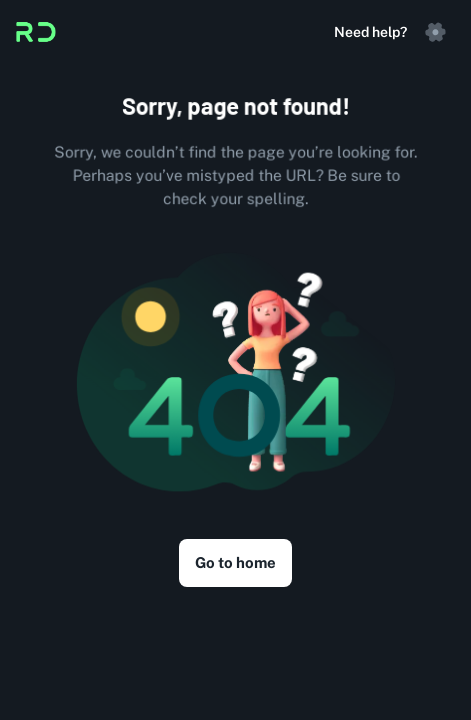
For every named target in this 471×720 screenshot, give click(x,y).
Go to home (235, 563)
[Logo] (36, 32)
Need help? (370, 32)
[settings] (435, 32)
